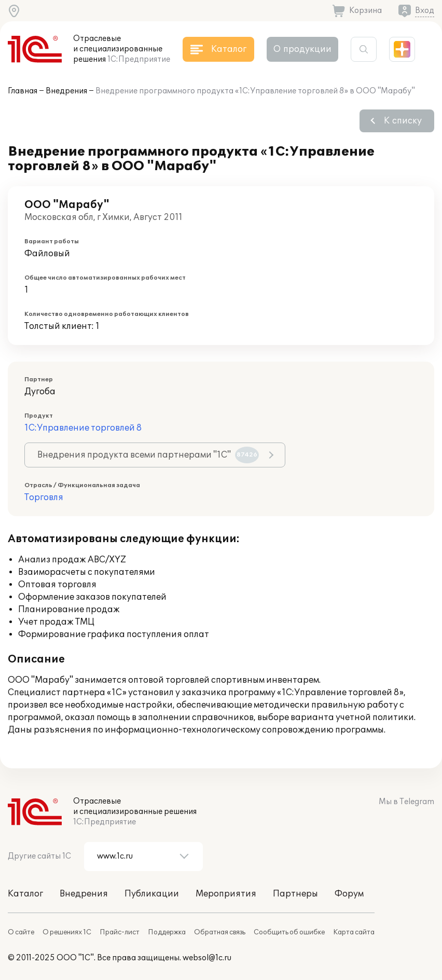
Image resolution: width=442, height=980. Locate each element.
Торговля (44, 498)
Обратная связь (220, 932)
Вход (425, 11)
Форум (349, 894)
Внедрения (66, 91)
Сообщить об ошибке (289, 932)
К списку (403, 121)
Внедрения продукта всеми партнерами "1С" (148, 455)
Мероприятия (226, 894)
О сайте (21, 932)
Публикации (152, 894)
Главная (23, 91)
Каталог (25, 894)
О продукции (302, 49)
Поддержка (167, 932)
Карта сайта (354, 932)
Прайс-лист (120, 932)
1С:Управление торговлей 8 (83, 428)
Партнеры (295, 894)
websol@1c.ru (207, 958)
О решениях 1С (67, 932)
